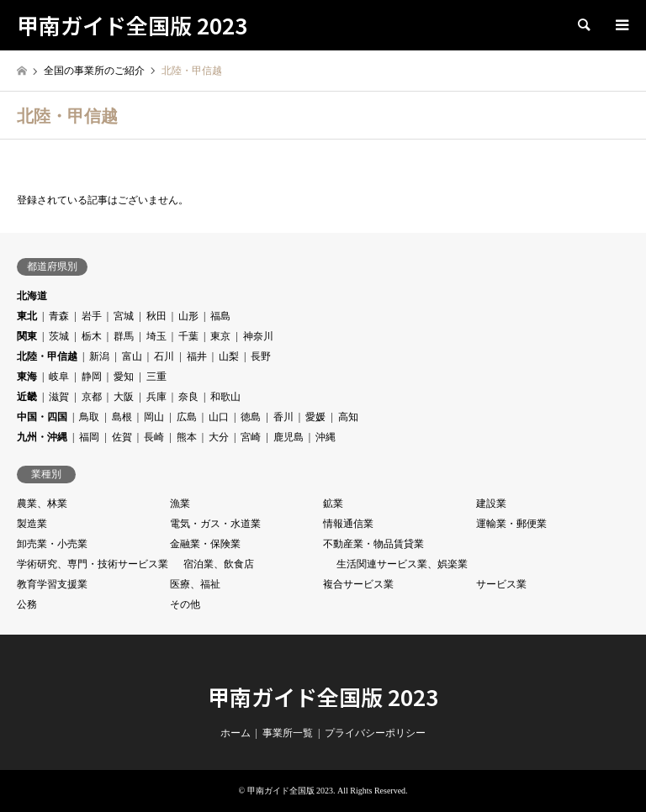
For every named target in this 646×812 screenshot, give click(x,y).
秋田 (156, 316)
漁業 (180, 504)
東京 (220, 336)
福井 (197, 356)
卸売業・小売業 (52, 544)
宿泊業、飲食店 (219, 564)
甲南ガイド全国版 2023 (323, 696)
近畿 (27, 397)
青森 (59, 316)
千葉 (188, 336)
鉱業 (333, 504)
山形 (188, 316)
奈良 (188, 397)
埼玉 (156, 336)
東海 (27, 377)
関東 (27, 336)
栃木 (92, 336)
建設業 (491, 504)
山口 (219, 417)
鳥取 (89, 417)
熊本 (187, 437)
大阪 (124, 397)
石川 (164, 356)
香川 (283, 417)
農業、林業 (42, 504)
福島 (220, 316)
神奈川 (258, 336)
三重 (156, 377)
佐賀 (122, 437)
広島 (187, 417)
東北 (27, 316)
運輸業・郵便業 (511, 524)
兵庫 (156, 397)
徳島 (251, 417)
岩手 (92, 316)
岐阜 (59, 377)
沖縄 (326, 437)
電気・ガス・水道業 (215, 524)
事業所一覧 (288, 733)
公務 (27, 604)
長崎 (154, 437)
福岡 (89, 437)
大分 (219, 437)
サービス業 (501, 584)
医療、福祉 (195, 584)
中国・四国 (42, 417)
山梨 (229, 356)
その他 (185, 604)
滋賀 (59, 397)
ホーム (236, 733)
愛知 (124, 377)
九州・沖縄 (42, 437)
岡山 (154, 417)
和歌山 (225, 397)
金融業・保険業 (205, 544)
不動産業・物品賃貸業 (373, 544)
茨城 (59, 336)
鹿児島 (289, 437)
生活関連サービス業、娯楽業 (402, 564)
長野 (261, 356)
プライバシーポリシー (375, 733)
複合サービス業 (358, 584)
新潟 (99, 356)
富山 (132, 356)
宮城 (124, 316)
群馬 (124, 336)
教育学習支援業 (52, 584)
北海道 (32, 296)
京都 (92, 397)
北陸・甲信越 (47, 356)
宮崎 (251, 437)
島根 (122, 417)
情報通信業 (348, 524)
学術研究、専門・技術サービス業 (93, 564)
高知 (348, 417)
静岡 (92, 377)
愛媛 (315, 417)
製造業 (32, 524)
